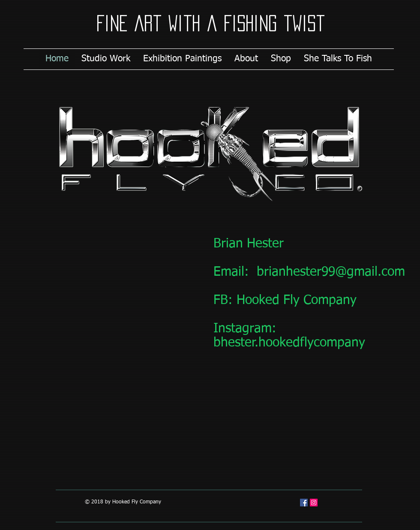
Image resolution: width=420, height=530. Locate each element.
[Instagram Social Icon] (314, 503)
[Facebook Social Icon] (304, 503)
